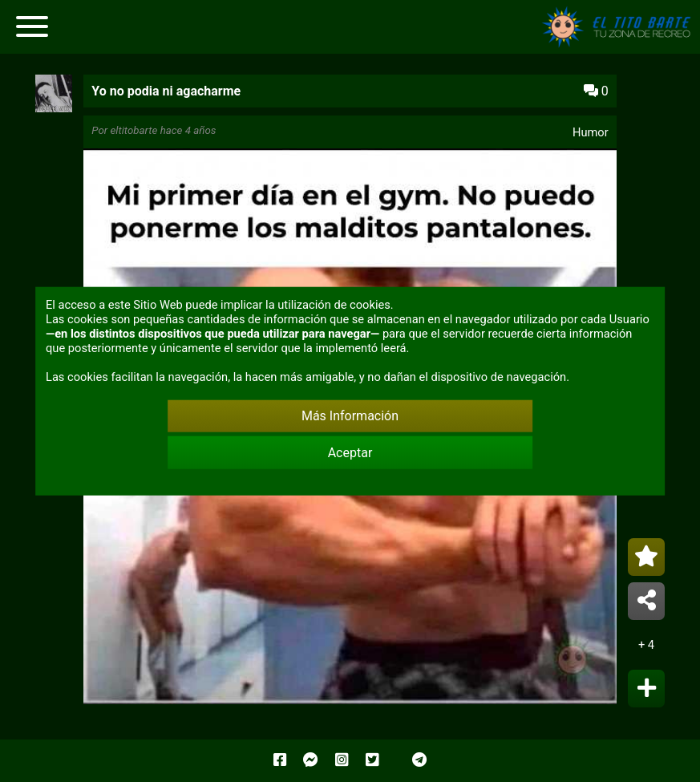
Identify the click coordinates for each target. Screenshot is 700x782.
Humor (591, 132)
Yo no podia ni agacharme (166, 91)
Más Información (350, 416)
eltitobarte (134, 130)
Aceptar (350, 453)
